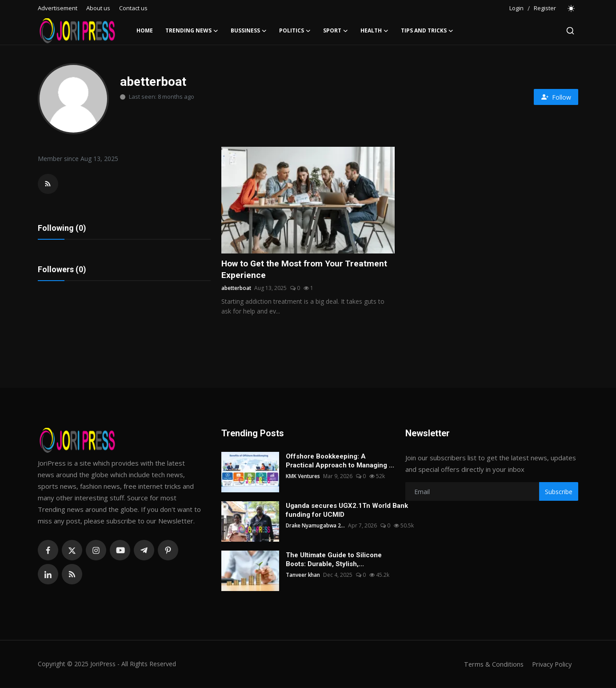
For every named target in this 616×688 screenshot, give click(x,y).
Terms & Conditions (491, 664)
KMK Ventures (303, 477)
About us (98, 8)
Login (516, 8)
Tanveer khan (303, 575)
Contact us (133, 8)
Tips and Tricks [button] (427, 31)
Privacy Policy (551, 664)
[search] (570, 31)
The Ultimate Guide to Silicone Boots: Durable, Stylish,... (334, 560)
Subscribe (559, 492)
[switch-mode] (572, 8)
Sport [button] (336, 31)
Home (145, 30)
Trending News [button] (192, 31)
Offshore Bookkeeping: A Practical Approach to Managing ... (340, 461)
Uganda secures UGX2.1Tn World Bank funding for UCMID (347, 511)
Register (545, 8)
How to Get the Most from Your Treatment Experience (307, 270)
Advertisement (58, 8)
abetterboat (237, 288)
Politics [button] (295, 31)
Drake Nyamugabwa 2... (316, 526)
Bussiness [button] (249, 31)
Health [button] (374, 31)
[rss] (72, 575)
